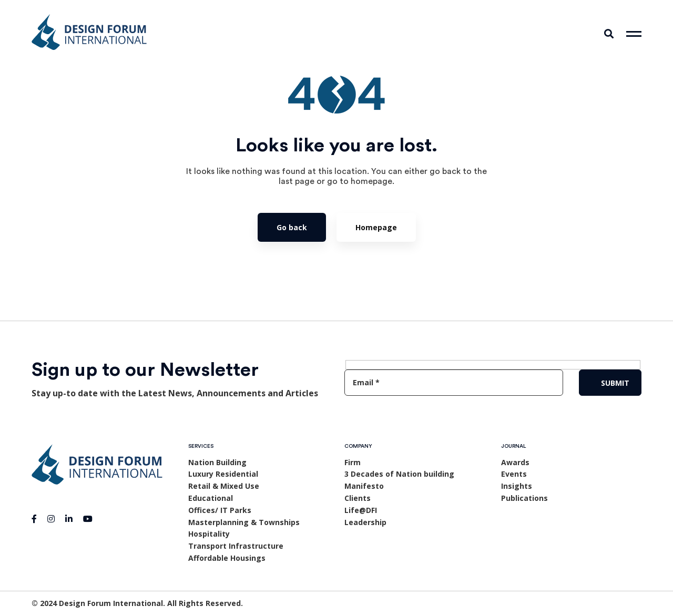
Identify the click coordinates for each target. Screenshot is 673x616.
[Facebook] (34, 519)
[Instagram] (51, 519)
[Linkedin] (69, 519)
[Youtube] (88, 519)
